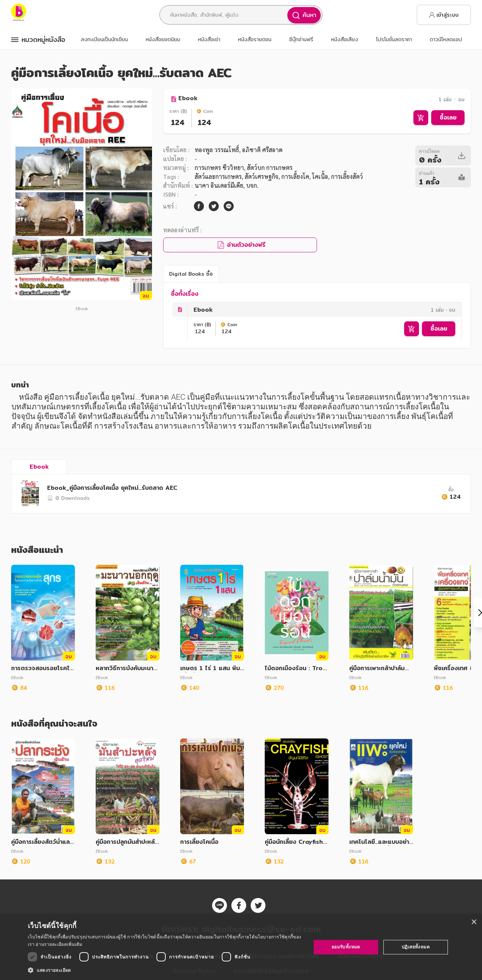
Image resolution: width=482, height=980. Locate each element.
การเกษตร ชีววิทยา (219, 168)
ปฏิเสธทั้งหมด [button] (416, 947)
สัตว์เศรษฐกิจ (262, 176)
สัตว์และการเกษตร (218, 176)
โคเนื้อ (320, 176)
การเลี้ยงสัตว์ (347, 176)
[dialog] (241, 947)
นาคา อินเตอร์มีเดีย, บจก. (227, 185)
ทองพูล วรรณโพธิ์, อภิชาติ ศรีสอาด (239, 150)
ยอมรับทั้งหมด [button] (346, 947)
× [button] (474, 922)
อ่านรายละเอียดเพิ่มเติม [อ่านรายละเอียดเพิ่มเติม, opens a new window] (59, 944)
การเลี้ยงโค (295, 176)
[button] (165, 970)
